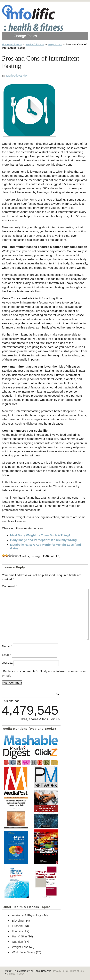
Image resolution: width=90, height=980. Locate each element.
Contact (21, 974)
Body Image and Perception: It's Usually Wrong (43, 540)
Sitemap (11, 974)
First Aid (17, 926)
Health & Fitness (35, 44)
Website (7, 663)
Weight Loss (55, 44)
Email (7, 655)
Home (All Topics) (12, 44)
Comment (9, 586)
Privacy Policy (61, 971)
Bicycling (18, 921)
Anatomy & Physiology (27, 915)
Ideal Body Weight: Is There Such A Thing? (40, 535)
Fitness (17, 931)
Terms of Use (77, 971)
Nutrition (17, 942)
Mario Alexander (17, 75)
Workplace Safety (24, 952)
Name (7, 646)
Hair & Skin (19, 936)
